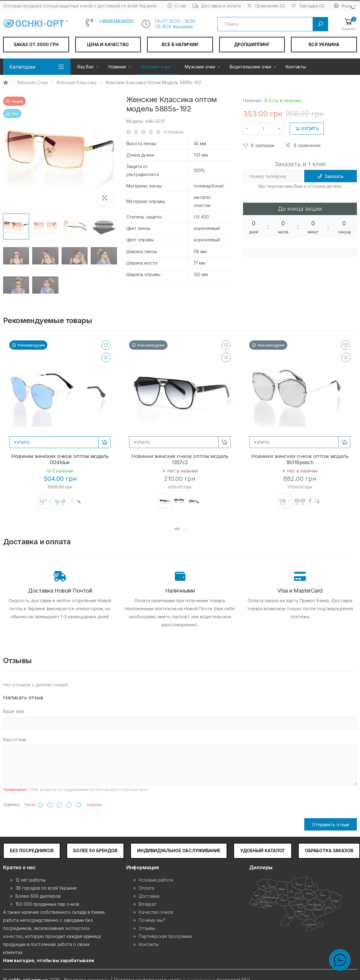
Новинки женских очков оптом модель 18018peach (300, 459)
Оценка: (11, 804)
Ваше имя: (14, 711)
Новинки (117, 67)
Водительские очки (251, 67)
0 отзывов (174, 132)
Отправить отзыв (331, 825)
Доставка (149, 896)
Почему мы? (152, 920)
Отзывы (147, 928)
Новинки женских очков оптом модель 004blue (60, 459)
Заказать (331, 176)
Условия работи (156, 880)
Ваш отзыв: (15, 739)
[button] (349, 24)
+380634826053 (116, 21)
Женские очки (155, 67)
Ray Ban (86, 67)
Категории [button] (22, 67)
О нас (177, 6)
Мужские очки (200, 67)
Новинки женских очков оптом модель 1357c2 (180, 459)
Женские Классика (76, 82)
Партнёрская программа (165, 936)
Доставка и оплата (217, 6)
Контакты (296, 67)
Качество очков (156, 912)
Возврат (147, 904)
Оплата (146, 888)
